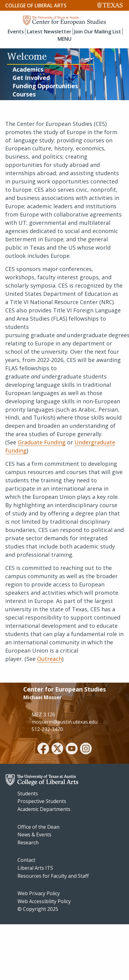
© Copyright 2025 (38, 909)
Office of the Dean (38, 827)
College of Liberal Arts (36, 6)
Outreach (49, 659)
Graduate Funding (42, 442)
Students (28, 793)
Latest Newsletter (49, 32)
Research (28, 842)
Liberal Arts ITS (35, 868)
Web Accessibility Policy (44, 901)
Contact (26, 860)
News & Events (34, 835)
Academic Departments (44, 809)
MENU (64, 39)
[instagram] (86, 749)
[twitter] (57, 749)
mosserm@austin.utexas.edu (64, 722)
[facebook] (43, 749)
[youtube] (72, 749)
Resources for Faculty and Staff (53, 876)
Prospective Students (42, 801)
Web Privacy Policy (39, 893)
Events (16, 32)
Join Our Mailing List (98, 32)
